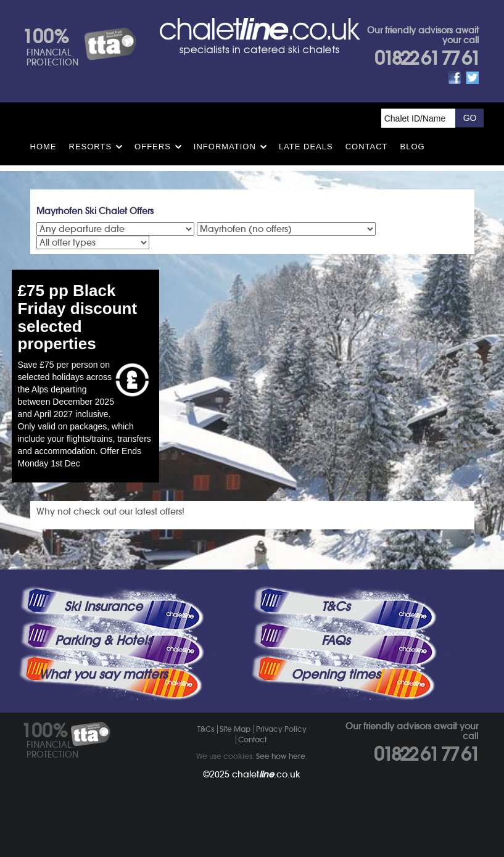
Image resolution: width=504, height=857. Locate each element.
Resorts (91, 147)
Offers (153, 147)
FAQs (336, 640)
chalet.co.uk (266, 774)
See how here (281, 756)
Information (225, 147)
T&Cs (336, 607)
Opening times (336, 674)
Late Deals (306, 147)
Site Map (235, 729)
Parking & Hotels (103, 640)
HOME (43, 147)
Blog (413, 147)
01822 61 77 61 (427, 58)
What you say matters (103, 674)
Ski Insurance (103, 607)
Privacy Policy (281, 729)
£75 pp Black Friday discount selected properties (78, 317)
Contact (367, 147)
